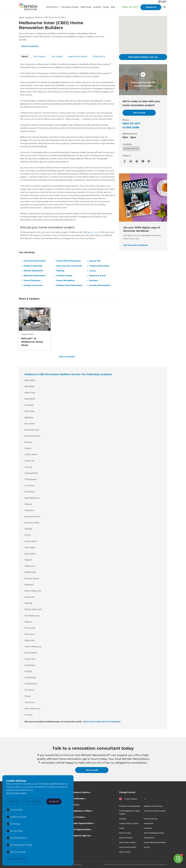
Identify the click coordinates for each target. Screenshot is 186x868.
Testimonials (86, 7)
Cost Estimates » (77, 799)
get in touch (94, 232)
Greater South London (129, 823)
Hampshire (149, 823)
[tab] (25, 57)
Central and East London (155, 811)
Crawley (123, 819)
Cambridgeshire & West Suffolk (129, 812)
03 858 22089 (131, 127)
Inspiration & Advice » (80, 792)
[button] (52, 7)
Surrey (147, 847)
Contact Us (151, 7)
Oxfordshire (149, 838)
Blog (113, 7)
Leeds (122, 828)
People (106, 7)
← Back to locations (29, 46)
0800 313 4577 (130, 7)
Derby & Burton (151, 819)
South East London (127, 842)
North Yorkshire (126, 838)
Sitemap (78, 865)
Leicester (148, 828)
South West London (128, 847)
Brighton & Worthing (153, 806)
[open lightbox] (143, 80)
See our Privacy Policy (16, 793)
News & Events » (77, 817)
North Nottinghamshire (154, 833)
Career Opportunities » (80, 829)
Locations (97, 7)
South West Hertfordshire (155, 842)
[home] (29, 7)
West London (125, 852)
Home (21, 17)
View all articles (67, 357)
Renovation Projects (70, 7)
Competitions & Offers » (81, 811)
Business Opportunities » (82, 823)
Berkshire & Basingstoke (130, 806)
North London (125, 833)
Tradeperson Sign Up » (80, 836)
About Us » (74, 805)
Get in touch (92, 770)
